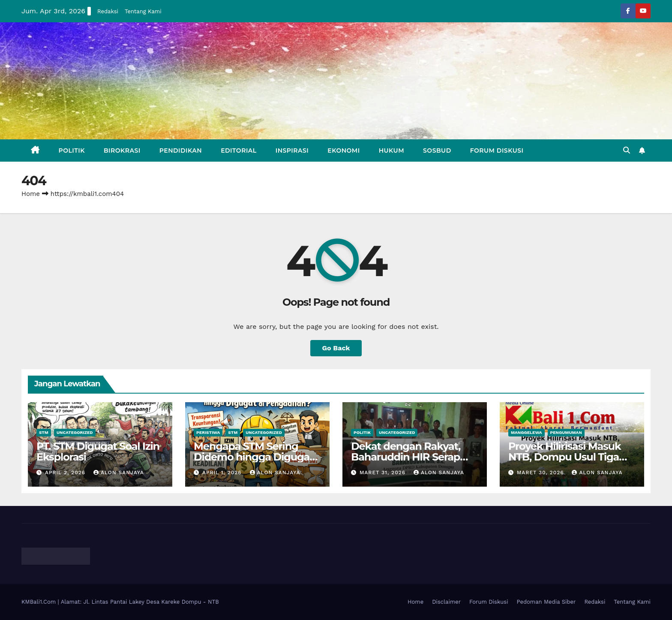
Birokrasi (122, 150)
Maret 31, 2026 (384, 473)
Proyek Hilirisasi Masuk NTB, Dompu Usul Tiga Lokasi (564, 457)
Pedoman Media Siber (546, 602)
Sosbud (437, 150)
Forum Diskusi (497, 150)
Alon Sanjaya (119, 473)
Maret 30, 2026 (541, 473)
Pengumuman (566, 432)
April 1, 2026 (223, 473)
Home (31, 194)
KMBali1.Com (40, 602)
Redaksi (108, 11)
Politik (72, 150)
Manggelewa (526, 432)
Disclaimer (446, 602)
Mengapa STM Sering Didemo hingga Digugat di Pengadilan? (253, 457)
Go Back (336, 348)
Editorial (239, 150)
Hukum (391, 150)
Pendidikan (181, 150)
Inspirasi (292, 150)
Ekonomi (343, 150)
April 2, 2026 (66, 473)
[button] (627, 150)
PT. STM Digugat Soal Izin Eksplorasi (98, 451)
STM (44, 432)
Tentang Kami (143, 11)
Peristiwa (208, 432)
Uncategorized (75, 432)
